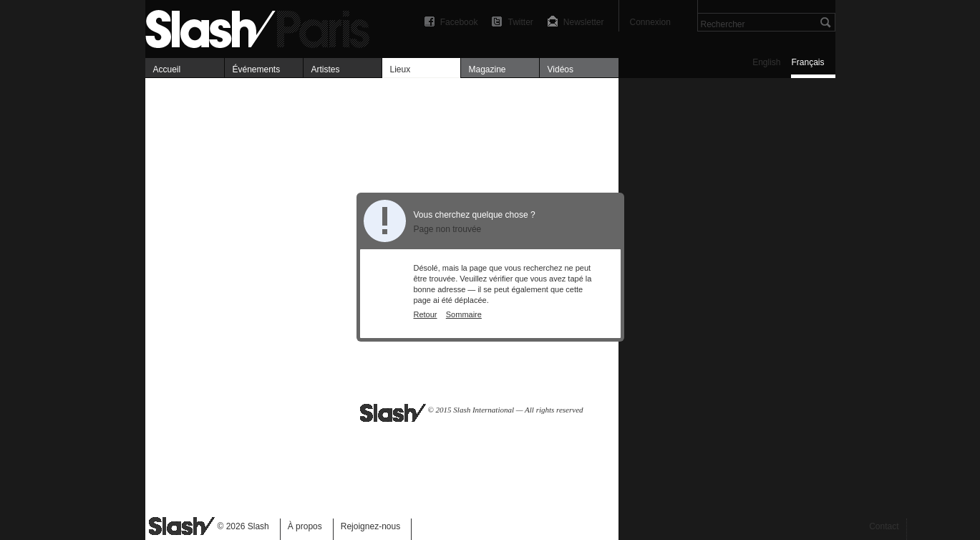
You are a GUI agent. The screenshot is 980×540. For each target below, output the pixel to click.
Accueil (167, 69)
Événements (257, 69)
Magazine (487, 69)
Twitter (520, 22)
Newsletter (584, 22)
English (766, 62)
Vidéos (561, 69)
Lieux (401, 69)
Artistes (326, 69)
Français (807, 62)
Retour (426, 314)
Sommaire (464, 314)
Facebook (459, 22)
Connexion (650, 22)
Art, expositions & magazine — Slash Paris (263, 27)
